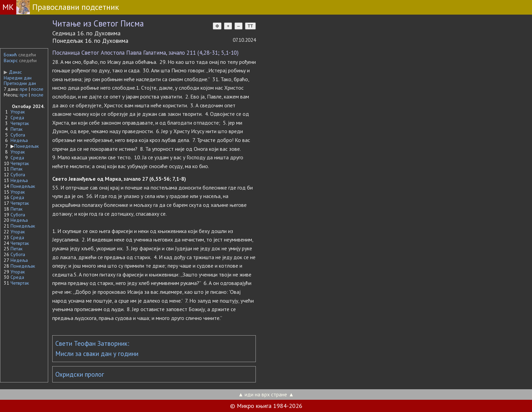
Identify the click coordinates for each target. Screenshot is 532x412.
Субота (18, 135)
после (37, 89)
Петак (16, 129)
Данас (13, 72)
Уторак (18, 112)
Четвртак (20, 123)
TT (250, 26)
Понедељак (26, 146)
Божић (10, 55)
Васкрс (11, 60)
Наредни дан (18, 78)
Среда (17, 118)
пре (24, 89)
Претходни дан (20, 83)
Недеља (19, 140)
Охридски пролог (80, 374)
